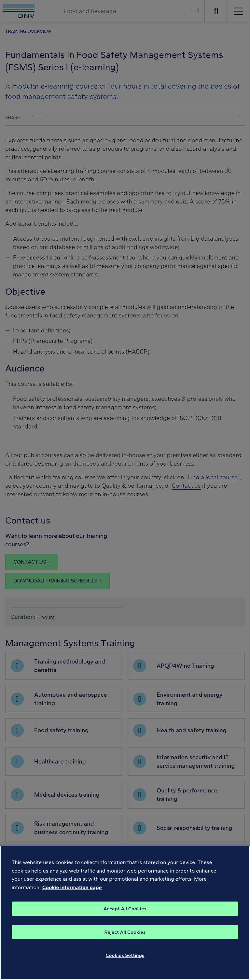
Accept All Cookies (125, 915)
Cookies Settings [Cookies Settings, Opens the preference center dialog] (125, 962)
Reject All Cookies (125, 939)
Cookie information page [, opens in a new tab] (72, 894)
